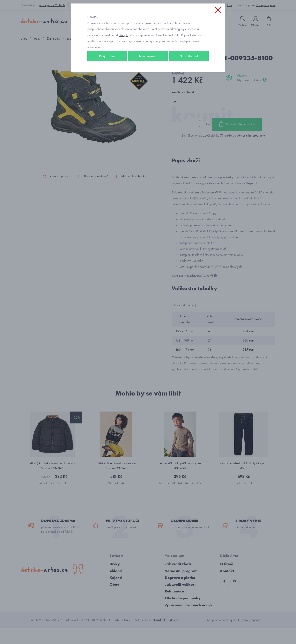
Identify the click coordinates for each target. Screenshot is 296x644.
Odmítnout (189, 83)
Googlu (123, 62)
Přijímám (107, 83)
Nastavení (148, 83)
